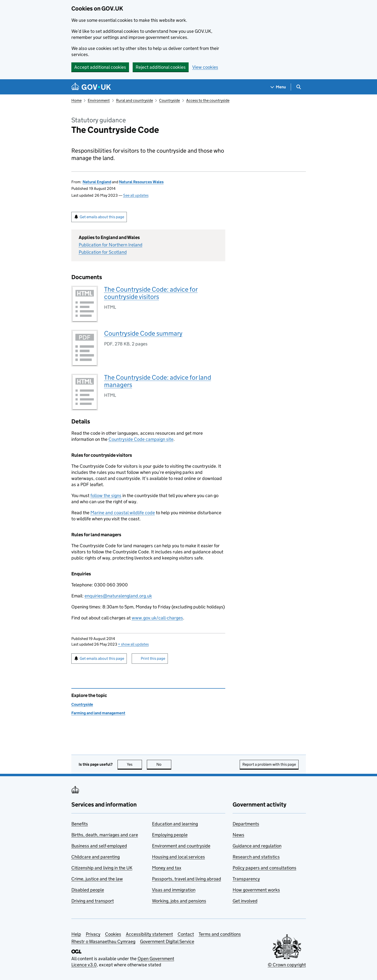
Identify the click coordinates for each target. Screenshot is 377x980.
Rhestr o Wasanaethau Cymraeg (103, 941)
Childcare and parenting (96, 857)
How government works (256, 890)
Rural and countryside (135, 100)
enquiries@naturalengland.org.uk (118, 596)
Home (76, 100)
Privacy (93, 934)
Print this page (153, 658)
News (238, 835)
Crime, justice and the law (97, 879)
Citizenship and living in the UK (102, 868)
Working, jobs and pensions (179, 901)
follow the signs (106, 496)
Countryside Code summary (143, 333)
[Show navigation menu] (278, 87)
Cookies (113, 934)
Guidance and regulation (257, 846)
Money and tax (167, 868)
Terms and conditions (220, 934)
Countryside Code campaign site (141, 439)
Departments (246, 824)
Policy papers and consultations (264, 868)
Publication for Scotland (103, 252)
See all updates (136, 195)
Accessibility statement (149, 934)
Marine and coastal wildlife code (123, 513)
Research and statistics (256, 857)
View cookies (205, 67)
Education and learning (175, 824)
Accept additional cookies (100, 67)
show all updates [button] (133, 644)
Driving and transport (93, 901)
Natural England (97, 182)
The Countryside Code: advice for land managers (158, 381)
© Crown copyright (287, 965)
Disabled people (88, 890)
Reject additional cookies (161, 67)
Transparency (246, 879)
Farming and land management (98, 713)
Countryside (169, 100)
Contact (186, 934)
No (164, 764)
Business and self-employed (99, 846)
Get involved (245, 901)
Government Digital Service (167, 941)
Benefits (80, 824)
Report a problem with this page (269, 764)
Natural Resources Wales (141, 182)
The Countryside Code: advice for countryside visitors (151, 293)
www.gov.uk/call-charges (157, 618)
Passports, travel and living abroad (187, 879)
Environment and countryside (181, 846)
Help (76, 934)
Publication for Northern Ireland (111, 245)
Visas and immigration (174, 890)
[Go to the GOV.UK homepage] (91, 87)
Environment (99, 100)
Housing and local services (178, 857)
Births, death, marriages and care (105, 835)
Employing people (170, 835)
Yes (134, 764)
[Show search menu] (298, 87)
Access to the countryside (208, 100)
